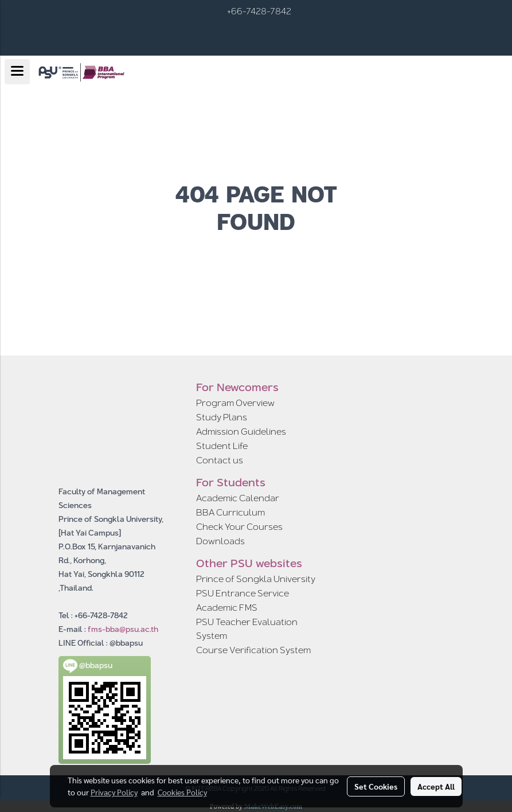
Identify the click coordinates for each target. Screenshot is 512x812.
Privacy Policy (114, 792)
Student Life (222, 446)
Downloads (220, 541)
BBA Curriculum (230, 512)
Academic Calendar (238, 498)
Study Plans (222, 417)
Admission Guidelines (241, 432)
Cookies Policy (182, 792)
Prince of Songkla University (256, 579)
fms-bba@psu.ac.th (123, 629)
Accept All (436, 786)
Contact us (220, 460)
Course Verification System (253, 650)
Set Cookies (376, 786)
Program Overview (235, 403)
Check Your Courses (239, 527)
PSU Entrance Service (243, 593)
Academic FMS (227, 608)
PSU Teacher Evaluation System (247, 629)
